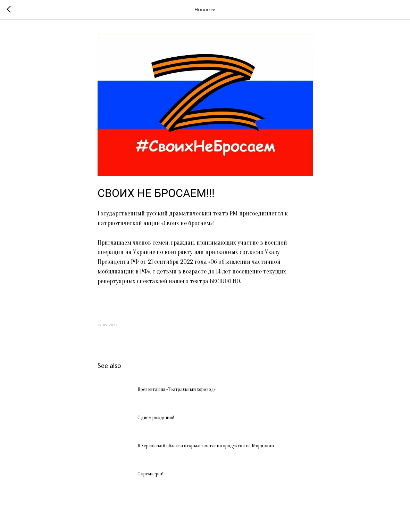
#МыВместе (160, 301)
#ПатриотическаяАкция (209, 301)
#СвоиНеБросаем (120, 301)
